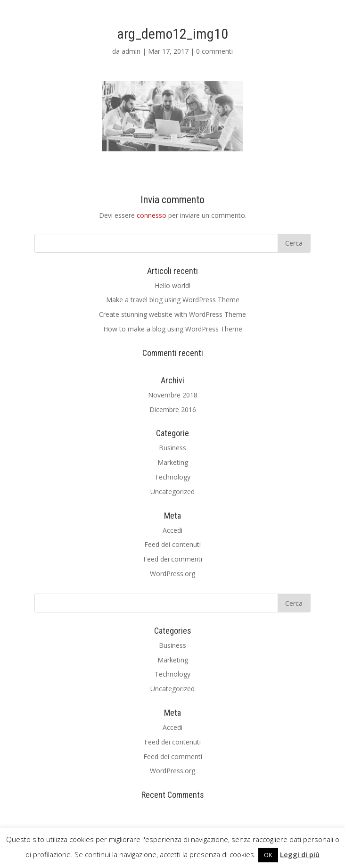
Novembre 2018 (173, 395)
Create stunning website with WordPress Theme (172, 314)
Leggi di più (300, 854)
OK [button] (268, 855)
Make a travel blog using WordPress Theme (173, 300)
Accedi (172, 530)
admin (131, 51)
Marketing (173, 462)
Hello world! (172, 285)
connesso (152, 215)
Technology (172, 477)
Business (172, 448)
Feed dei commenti (173, 559)
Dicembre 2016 (173, 409)
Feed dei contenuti (172, 544)
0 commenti (214, 51)
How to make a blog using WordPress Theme (173, 329)
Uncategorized (172, 492)
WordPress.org (172, 574)
